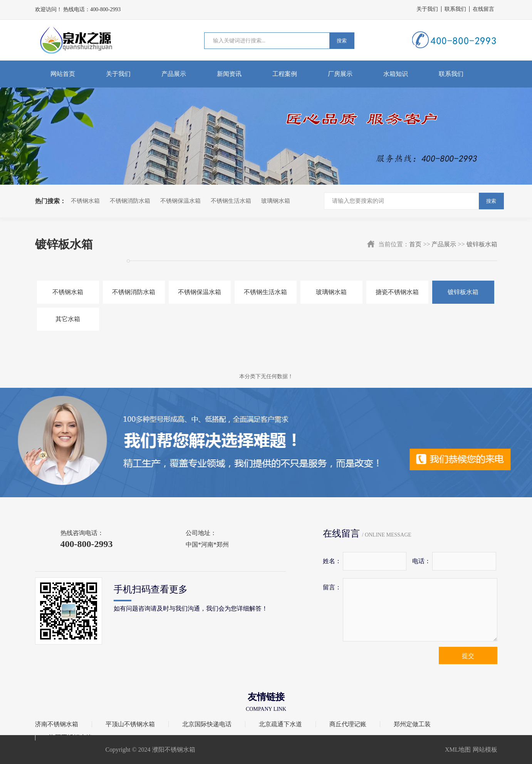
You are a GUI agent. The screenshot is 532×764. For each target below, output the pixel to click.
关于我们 (427, 9)
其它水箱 (68, 319)
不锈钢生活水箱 (231, 201)
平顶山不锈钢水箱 (130, 724)
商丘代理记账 (348, 724)
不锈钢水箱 (85, 201)
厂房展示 (340, 74)
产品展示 (174, 74)
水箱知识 (396, 74)
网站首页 (63, 74)
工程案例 (285, 74)
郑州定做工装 (412, 724)
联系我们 (455, 9)
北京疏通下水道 (280, 724)
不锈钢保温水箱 (180, 201)
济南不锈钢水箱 (57, 724)
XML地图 (458, 750)
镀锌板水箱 (482, 244)
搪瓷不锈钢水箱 (397, 292)
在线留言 (483, 9)
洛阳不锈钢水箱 (70, 737)
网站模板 (485, 750)
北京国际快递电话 (207, 724)
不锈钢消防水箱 (130, 201)
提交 (468, 656)
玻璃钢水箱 (276, 201)
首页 (415, 244)
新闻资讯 (229, 74)
